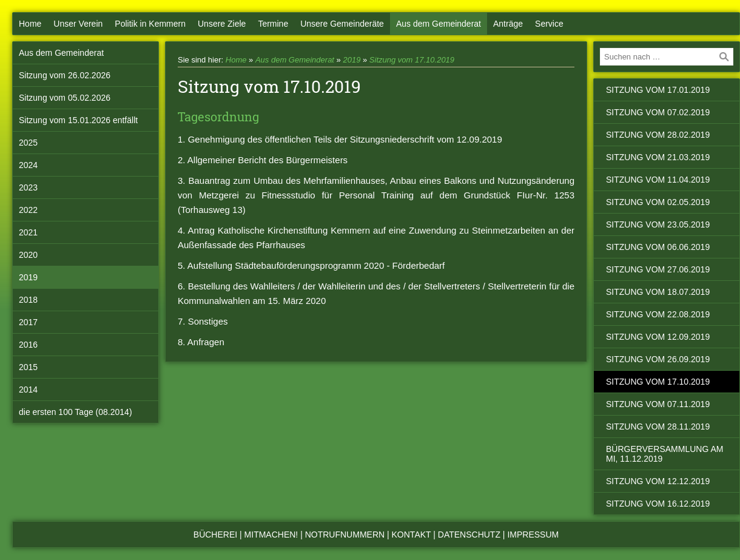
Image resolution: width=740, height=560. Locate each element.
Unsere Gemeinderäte (342, 24)
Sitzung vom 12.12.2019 (658, 481)
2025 (28, 143)
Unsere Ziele (222, 24)
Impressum (533, 535)
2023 (28, 187)
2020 (28, 255)
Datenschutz (469, 535)
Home (30, 24)
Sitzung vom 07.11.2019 (658, 404)
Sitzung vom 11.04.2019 (658, 180)
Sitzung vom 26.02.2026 (65, 75)
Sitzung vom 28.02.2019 (658, 135)
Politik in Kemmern (150, 24)
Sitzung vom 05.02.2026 (65, 98)
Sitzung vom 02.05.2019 (658, 202)
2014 (28, 390)
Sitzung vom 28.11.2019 (658, 427)
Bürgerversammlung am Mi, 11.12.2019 (664, 454)
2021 (28, 232)
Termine (273, 24)
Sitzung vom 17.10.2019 (412, 60)
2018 (28, 300)
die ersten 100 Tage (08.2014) (76, 412)
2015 (28, 367)
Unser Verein (78, 24)
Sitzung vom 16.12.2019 (658, 504)
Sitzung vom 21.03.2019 (658, 157)
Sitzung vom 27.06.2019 (658, 269)
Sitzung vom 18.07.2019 (658, 292)
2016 (28, 345)
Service (549, 24)
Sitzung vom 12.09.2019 (658, 337)
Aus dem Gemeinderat (439, 24)
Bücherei (215, 535)
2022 (28, 210)
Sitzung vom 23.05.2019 (658, 224)
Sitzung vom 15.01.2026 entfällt (78, 120)
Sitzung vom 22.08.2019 (658, 314)
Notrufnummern (345, 535)
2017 (28, 322)
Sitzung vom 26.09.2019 (658, 359)
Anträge (508, 24)
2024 (28, 165)
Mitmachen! (271, 535)
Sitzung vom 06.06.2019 (658, 247)
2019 (28, 277)
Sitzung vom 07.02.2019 (658, 112)
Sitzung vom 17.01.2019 (658, 90)
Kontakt (412, 535)
